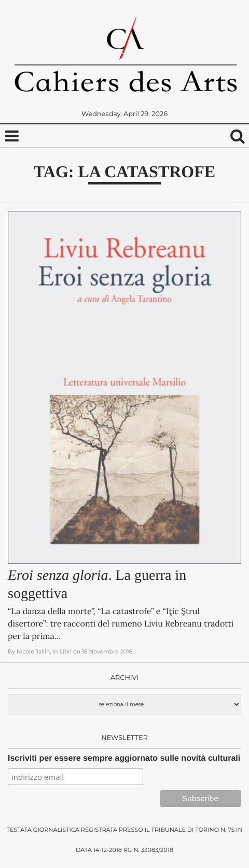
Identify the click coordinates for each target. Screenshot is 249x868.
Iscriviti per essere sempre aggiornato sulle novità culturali (124, 758)
